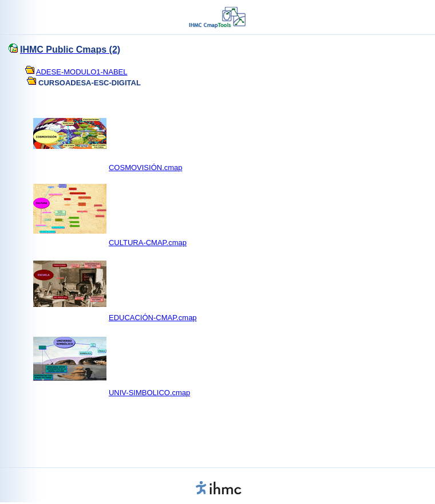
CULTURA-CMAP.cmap (148, 243)
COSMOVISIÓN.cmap (146, 168)
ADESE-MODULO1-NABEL (82, 72)
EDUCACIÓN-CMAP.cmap (153, 318)
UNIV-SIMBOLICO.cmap (149, 393)
